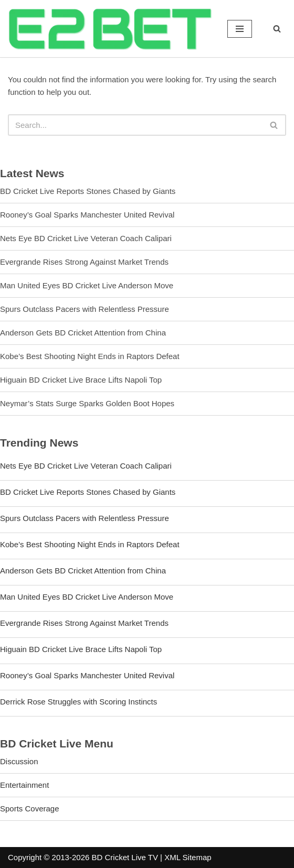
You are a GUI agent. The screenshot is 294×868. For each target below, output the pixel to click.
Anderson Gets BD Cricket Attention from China (83, 333)
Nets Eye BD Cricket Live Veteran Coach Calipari (86, 238)
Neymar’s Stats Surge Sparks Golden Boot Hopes (87, 403)
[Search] (277, 29)
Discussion (19, 761)
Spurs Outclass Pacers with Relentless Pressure (85, 309)
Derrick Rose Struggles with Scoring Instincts (78, 702)
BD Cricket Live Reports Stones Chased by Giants (88, 191)
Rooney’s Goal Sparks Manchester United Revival (87, 215)
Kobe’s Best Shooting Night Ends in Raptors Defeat (90, 356)
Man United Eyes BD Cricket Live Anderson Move (87, 285)
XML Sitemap (188, 857)
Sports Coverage (30, 809)
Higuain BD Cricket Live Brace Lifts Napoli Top (81, 380)
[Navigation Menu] (240, 29)
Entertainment (24, 785)
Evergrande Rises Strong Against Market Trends (84, 262)
